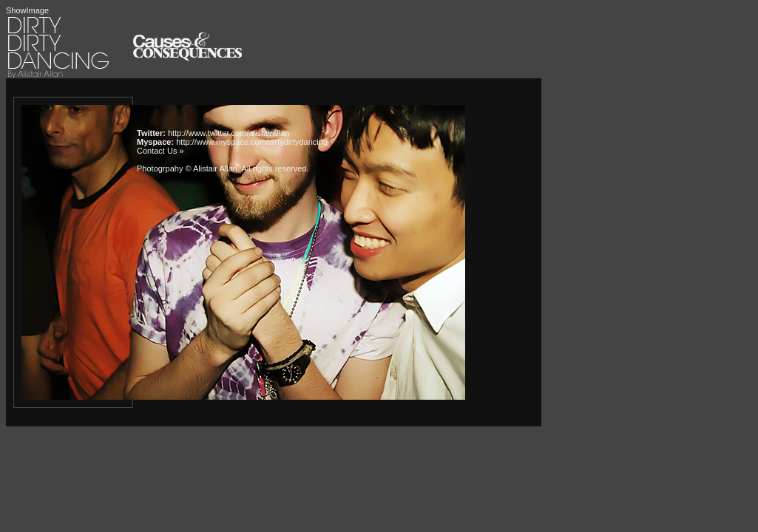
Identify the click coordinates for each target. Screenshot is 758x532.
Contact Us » (160, 151)
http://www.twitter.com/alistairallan (229, 133)
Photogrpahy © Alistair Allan (187, 168)
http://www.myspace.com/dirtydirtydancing (252, 142)
